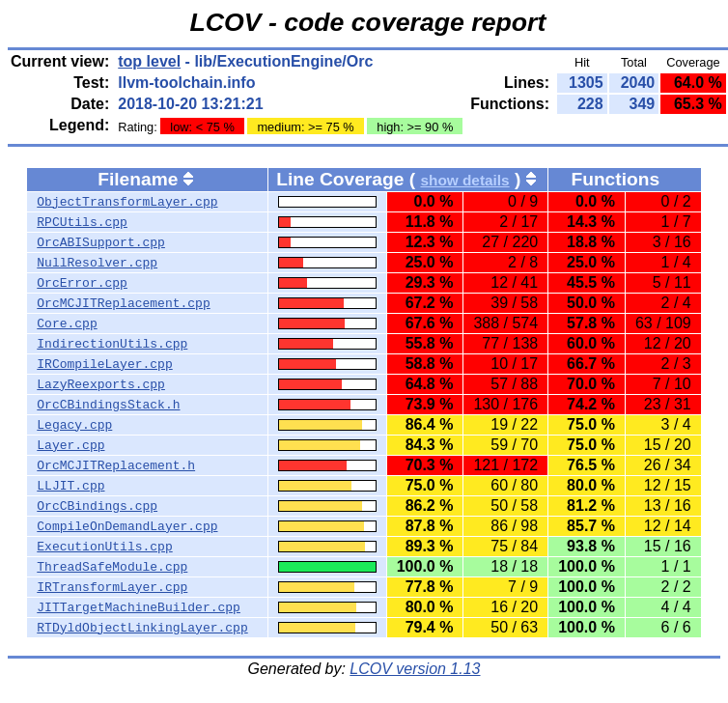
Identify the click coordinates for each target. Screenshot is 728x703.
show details (464, 180)
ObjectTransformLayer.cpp (127, 202)
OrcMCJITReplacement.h (116, 465)
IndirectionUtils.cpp (112, 344)
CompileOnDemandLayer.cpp (127, 526)
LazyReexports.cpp (101, 384)
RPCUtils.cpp (82, 222)
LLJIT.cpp (70, 486)
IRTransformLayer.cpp (112, 587)
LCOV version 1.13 (415, 669)
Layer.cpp (70, 445)
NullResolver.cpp (97, 263)
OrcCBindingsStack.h (108, 405)
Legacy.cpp (74, 425)
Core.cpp (67, 323)
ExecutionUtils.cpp (104, 547)
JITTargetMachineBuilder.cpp (139, 607)
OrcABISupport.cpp (101, 242)
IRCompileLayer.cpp (104, 364)
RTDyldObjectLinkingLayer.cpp (142, 628)
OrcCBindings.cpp (97, 506)
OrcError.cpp (82, 283)
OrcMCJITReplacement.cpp (123, 303)
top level (149, 61)
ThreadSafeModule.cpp (112, 567)
